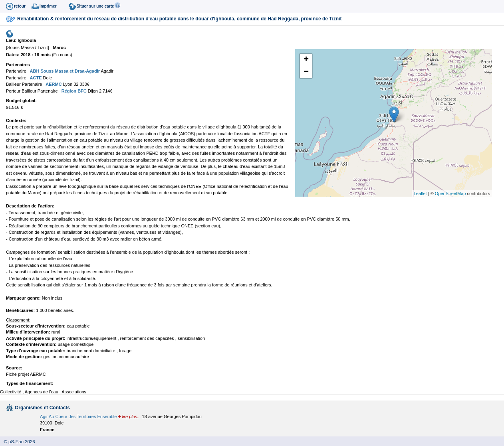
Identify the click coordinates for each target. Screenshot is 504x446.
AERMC (53, 84)
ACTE (35, 78)
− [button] (306, 72)
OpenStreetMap (450, 193)
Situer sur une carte (95, 6)
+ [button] (306, 60)
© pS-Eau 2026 (18, 442)
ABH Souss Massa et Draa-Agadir (64, 71)
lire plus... (131, 416)
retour (20, 6)
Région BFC (73, 91)
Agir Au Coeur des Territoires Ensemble (78, 416)
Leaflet (420, 193)
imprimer (48, 6)
